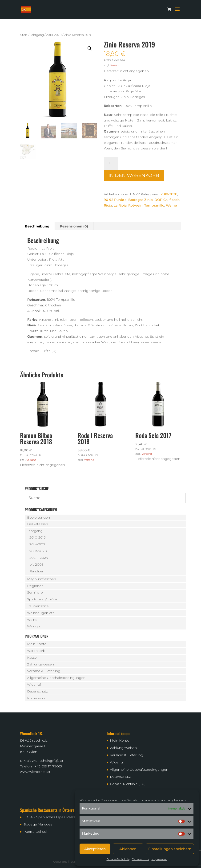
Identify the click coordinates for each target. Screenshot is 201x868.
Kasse (32, 657)
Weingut (34, 626)
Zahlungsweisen (40, 664)
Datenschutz (141, 859)
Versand (115, 65)
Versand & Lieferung (44, 671)
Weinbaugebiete (41, 613)
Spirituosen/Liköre (42, 599)
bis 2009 (36, 564)
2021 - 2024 (39, 558)
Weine (171, 205)
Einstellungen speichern (170, 849)
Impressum (159, 859)
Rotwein (135, 205)
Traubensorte (38, 606)
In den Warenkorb (134, 175)
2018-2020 (54, 35)
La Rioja (120, 205)
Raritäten (37, 571)
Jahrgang (37, 35)
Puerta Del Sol (35, 832)
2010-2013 (38, 537)
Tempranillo (154, 205)
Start (24, 35)
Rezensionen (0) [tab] (74, 226)
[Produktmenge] (111, 163)
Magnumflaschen (42, 579)
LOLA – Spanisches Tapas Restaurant (54, 817)
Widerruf (34, 684)
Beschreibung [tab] (37, 226)
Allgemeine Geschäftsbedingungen (56, 678)
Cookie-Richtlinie (118, 859)
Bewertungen (38, 517)
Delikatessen (38, 524)
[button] (90, 48)
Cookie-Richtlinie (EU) (128, 784)
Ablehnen (128, 849)
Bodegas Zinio (141, 200)
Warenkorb (36, 651)
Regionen (35, 586)
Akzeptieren (95, 849)
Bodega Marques (38, 824)
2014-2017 (37, 544)
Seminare (35, 592)
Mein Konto (37, 644)
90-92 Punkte (115, 200)
